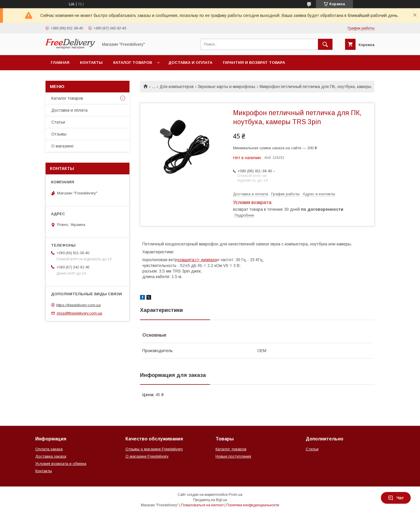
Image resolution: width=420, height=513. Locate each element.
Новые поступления (233, 456)
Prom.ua (236, 495)
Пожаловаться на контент (202, 505)
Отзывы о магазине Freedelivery (154, 449)
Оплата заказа (49, 449)
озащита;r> (188, 260)
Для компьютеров (177, 87)
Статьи (58, 122)
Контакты (91, 63)
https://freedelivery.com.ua (78, 305)
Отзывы (59, 134)
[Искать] (325, 44)
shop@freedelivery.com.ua (79, 313)
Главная (60, 63)
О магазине (62, 146)
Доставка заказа (51, 456)
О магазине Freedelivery (147, 456)
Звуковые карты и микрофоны (226, 87)
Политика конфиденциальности (253, 505)
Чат (396, 498)
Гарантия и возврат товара (254, 63)
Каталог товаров (133, 63)
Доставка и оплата (190, 63)
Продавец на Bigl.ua (210, 500)
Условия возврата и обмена (61, 464)
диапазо (208, 260)
